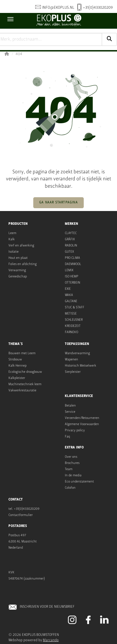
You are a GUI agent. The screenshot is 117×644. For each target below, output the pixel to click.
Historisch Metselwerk (80, 366)
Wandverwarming (77, 353)
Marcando (51, 640)
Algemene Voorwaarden (82, 424)
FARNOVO (71, 332)
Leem (12, 233)
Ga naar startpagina (58, 203)
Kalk (12, 239)
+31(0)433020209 (95, 8)
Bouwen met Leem (22, 353)
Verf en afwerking (21, 246)
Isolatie (14, 252)
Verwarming (17, 270)
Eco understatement (79, 482)
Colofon (70, 488)
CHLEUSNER (75, 320)
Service (70, 412)
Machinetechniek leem (25, 384)
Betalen (70, 406)
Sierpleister (73, 372)
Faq (67, 437)
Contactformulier (21, 515)
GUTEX (69, 252)
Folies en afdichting (23, 264)
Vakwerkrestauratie (22, 391)
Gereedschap (18, 277)
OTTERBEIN (72, 283)
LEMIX (69, 270)
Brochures (72, 463)
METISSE (71, 314)
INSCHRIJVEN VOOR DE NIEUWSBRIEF (47, 607)
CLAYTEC (71, 233)
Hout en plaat (18, 258)
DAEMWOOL (73, 264)
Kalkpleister (17, 378)
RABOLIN (71, 246)
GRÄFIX (70, 239)
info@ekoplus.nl (55, 7)
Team (69, 469)
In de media (73, 475)
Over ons (71, 457)
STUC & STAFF (75, 308)
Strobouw (15, 360)
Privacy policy (75, 430)
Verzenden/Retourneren (82, 418)
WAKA (69, 295)
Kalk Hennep (17, 366)
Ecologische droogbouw (25, 372)
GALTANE (71, 301)
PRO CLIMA (72, 258)
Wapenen (71, 360)
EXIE (68, 289)
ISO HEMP (72, 277)
